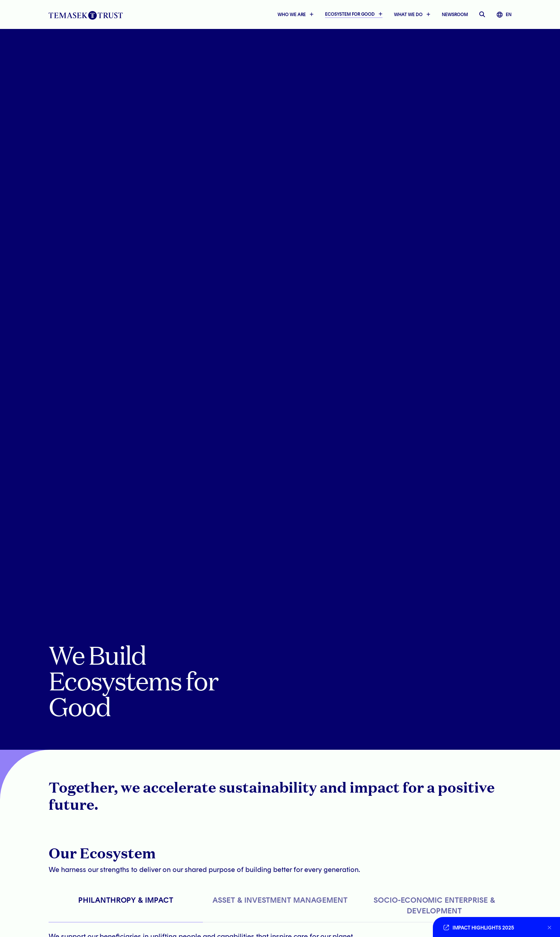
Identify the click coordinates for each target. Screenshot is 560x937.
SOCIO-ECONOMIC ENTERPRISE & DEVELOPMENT (434, 906)
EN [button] (504, 15)
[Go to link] (492, 927)
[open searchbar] (482, 15)
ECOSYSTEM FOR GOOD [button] (350, 15)
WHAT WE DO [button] (408, 15)
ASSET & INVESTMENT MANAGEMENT (280, 900)
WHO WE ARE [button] (292, 15)
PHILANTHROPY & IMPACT (126, 900)
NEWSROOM (455, 15)
